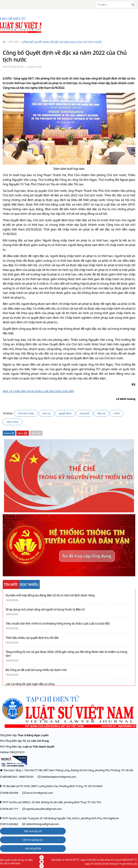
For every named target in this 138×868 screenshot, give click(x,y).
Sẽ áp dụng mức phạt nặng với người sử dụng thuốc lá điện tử (45, 609)
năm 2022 (12, 422)
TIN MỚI (11, 584)
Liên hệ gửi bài (33, 848)
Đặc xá (101, 413)
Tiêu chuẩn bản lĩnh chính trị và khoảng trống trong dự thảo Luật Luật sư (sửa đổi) (58, 624)
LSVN (117, 413)
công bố (84, 413)
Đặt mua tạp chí (33, 831)
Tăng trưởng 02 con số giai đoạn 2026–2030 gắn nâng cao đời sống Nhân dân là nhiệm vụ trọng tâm (66, 654)
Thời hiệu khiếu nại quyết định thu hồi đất (32, 638)
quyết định (65, 413)
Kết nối (12, 42)
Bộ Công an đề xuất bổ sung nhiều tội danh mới (36, 670)
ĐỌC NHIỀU (29, 584)
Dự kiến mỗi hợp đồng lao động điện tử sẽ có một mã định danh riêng (50, 595)
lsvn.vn (47, 413)
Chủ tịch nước (26, 413)
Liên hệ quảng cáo (33, 840)
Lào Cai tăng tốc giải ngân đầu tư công (30, 684)
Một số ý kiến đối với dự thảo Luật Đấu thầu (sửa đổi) (38, 391)
